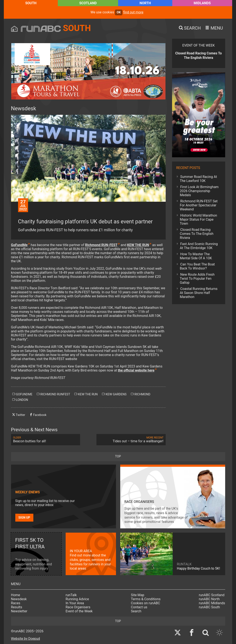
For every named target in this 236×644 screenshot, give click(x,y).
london (20, 400)
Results (17, 607)
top (118, 456)
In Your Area (75, 603)
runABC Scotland (212, 595)
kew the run (86, 394)
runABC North (209, 599)
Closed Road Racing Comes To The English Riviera (197, 234)
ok (119, 12)
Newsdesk (19, 599)
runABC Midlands (212, 603)
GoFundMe (19, 245)
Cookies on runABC (145, 603)
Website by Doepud (26, 639)
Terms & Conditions (146, 599)
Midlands (202, 3)
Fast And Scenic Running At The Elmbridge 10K (199, 246)
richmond (141, 394)
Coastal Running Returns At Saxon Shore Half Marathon (199, 293)
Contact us (139, 607)
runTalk (71, 595)
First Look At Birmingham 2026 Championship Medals (199, 191)
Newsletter (19, 611)
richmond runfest (53, 394)
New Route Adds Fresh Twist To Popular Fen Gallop (197, 279)
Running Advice (77, 599)
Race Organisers (78, 607)
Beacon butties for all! (46, 440)
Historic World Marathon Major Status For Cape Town (199, 219)
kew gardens (114, 394)
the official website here (136, 370)
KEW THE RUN (138, 245)
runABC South (209, 607)
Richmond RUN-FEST (101, 245)
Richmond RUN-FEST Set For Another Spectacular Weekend (199, 205)
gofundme (22, 394)
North (145, 3)
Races (16, 603)
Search (136, 611)
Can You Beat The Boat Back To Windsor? (197, 266)
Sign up (24, 518)
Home (16, 595)
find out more (133, 12)
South (31, 3)
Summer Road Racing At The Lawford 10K (199, 179)
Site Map (138, 595)
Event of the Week (79, 611)
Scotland (88, 3)
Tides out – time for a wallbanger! (131, 440)
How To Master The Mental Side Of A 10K (196, 256)
